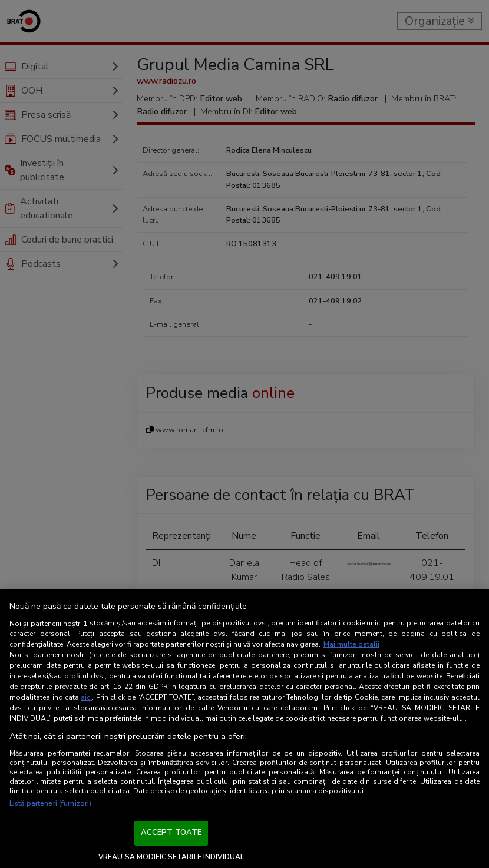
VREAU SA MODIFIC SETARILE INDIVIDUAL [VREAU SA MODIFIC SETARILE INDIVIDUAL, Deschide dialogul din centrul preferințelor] (171, 857)
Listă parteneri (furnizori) (50, 803)
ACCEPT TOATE (171, 833)
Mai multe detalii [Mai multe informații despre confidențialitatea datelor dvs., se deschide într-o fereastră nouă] (351, 644)
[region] (244, 729)
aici (86, 697)
